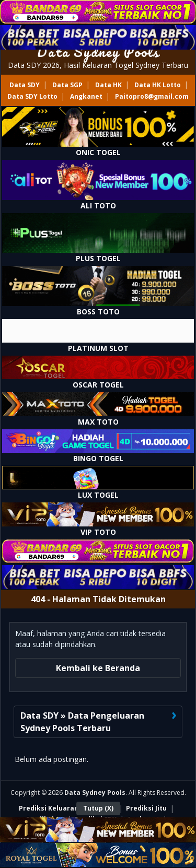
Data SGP (67, 85)
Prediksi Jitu (146, 808)
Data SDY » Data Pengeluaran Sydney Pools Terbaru (82, 722)
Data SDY (25, 85)
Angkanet (86, 96)
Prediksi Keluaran (49, 808)
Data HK (108, 85)
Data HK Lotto (158, 85)
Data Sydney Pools (98, 52)
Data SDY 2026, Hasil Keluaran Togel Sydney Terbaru (98, 65)
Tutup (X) (98, 808)
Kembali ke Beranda (98, 668)
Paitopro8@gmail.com (152, 96)
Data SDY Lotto (32, 96)
